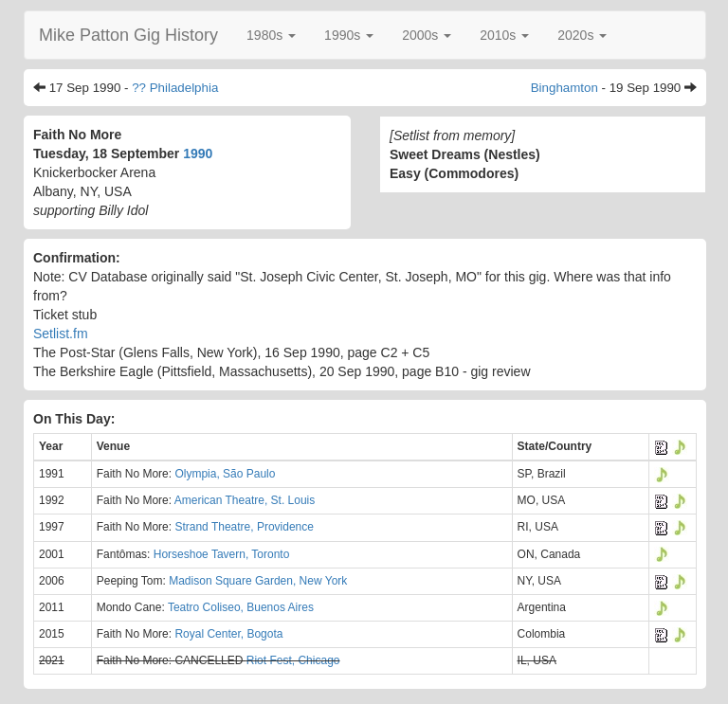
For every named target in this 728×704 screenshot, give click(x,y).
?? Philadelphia (175, 88)
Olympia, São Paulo (225, 474)
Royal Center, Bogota (228, 634)
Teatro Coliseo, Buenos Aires (241, 607)
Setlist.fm (61, 334)
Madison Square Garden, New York (258, 581)
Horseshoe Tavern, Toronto (222, 554)
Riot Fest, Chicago (293, 660)
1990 (198, 153)
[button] (271, 35)
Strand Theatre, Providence (244, 527)
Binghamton (564, 88)
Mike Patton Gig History (128, 35)
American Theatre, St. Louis (245, 500)
